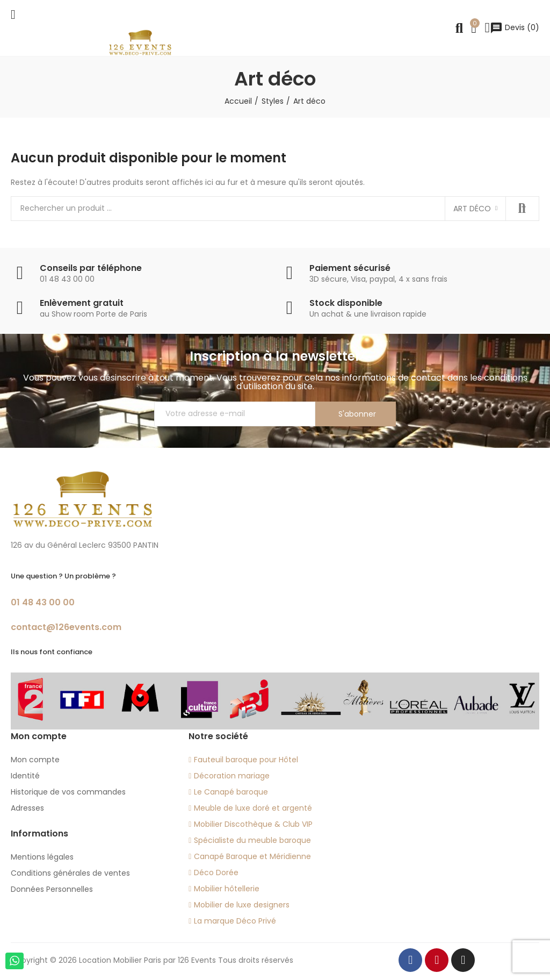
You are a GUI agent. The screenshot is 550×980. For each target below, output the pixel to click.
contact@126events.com (66, 627)
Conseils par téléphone (91, 268)
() (515, 27)
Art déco (472, 209)
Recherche (522, 209)
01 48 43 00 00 (43, 602)
